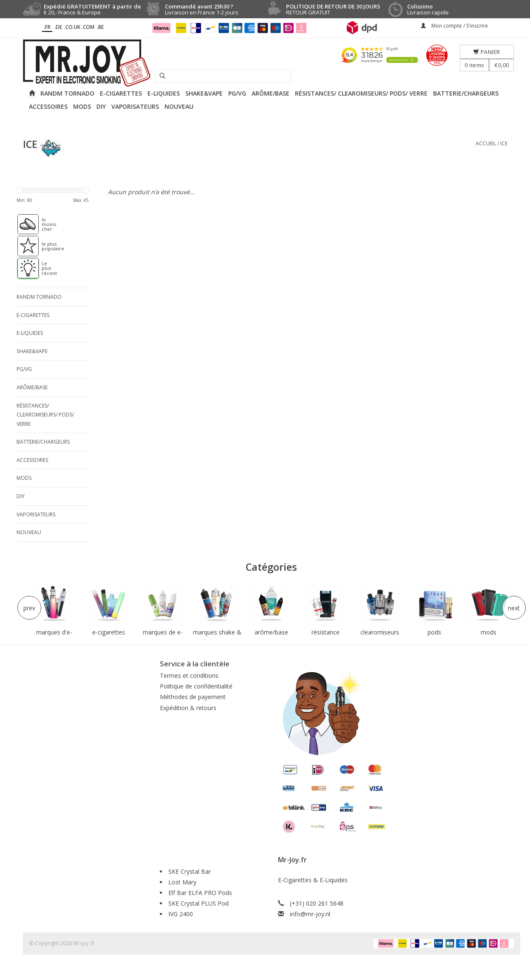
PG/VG (237, 93)
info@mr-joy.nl (310, 914)
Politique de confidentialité (196, 686)
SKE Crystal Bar (190, 871)
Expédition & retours (188, 708)
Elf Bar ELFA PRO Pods (200, 893)
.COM (88, 27)
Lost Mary (182, 882)
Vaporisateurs (135, 106)
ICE (504, 143)
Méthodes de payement (193, 697)
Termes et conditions (189, 676)
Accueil (486, 143)
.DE (58, 27)
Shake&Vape (204, 93)
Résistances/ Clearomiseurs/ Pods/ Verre (361, 93)
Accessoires (48, 106)
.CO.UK (72, 27)
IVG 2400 (181, 914)
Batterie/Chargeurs (466, 93)
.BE (100, 27)
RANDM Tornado (67, 93)
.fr (47, 27)
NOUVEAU (179, 106)
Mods (82, 106)
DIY (101, 106)
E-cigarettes (121, 93)
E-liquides (164, 93)
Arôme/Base (271, 93)
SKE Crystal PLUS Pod (198, 903)
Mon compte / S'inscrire (454, 26)
